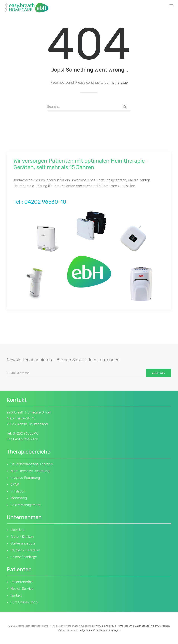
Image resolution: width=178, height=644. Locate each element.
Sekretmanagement (26, 505)
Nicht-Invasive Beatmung (30, 471)
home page (119, 83)
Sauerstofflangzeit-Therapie (32, 464)
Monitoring (19, 498)
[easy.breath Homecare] (27, 8)
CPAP (15, 484)
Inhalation (18, 491)
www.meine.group (106, 626)
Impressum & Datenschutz (134, 626)
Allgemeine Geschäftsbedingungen (100, 630)
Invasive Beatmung (25, 478)
